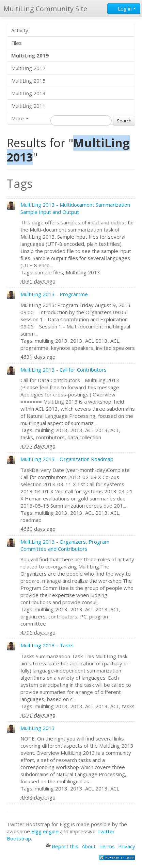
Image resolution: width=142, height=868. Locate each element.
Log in (124, 8)
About (89, 846)
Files (17, 43)
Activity (20, 30)
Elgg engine (45, 831)
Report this (62, 846)
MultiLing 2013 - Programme (54, 294)
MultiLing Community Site (45, 9)
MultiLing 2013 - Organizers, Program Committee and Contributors (65, 545)
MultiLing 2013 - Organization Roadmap (67, 459)
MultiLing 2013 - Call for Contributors (64, 370)
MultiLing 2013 (28, 93)
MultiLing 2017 (28, 68)
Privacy (127, 846)
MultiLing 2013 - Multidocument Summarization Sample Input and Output (75, 208)
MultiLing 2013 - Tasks (47, 645)
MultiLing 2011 (28, 106)
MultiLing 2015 (28, 81)
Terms (107, 846)
